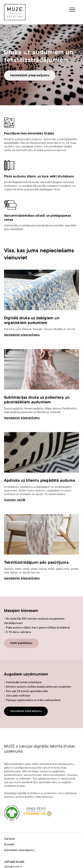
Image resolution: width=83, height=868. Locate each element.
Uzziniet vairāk (15, 500)
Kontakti (9, 845)
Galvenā (9, 839)
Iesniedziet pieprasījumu (30, 76)
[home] (15, 12)
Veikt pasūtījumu (21, 643)
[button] (72, 10)
